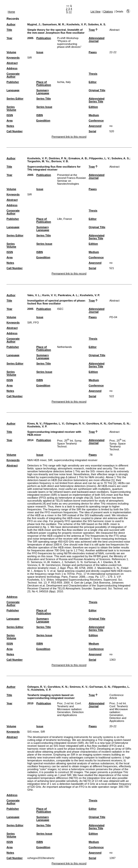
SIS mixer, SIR (36, 732)
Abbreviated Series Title (97, 100)
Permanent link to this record (69, 137)
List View (96, 12)
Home (11, 12)
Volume (11, 52)
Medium (94, 115)
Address (12, 68)
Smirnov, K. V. (79, 687)
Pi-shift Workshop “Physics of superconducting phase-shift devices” (69, 42)
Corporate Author (13, 75)
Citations (108, 12)
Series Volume (11, 108)
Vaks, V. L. (34, 295)
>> (70, 12)
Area (10, 121)
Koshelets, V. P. (76, 24)
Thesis (93, 74)
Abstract (12, 63)
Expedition (43, 121)
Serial (92, 131)
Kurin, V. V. (49, 295)
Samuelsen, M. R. (53, 24)
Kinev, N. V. (35, 424)
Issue (40, 52)
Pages (93, 52)
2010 (30, 703)
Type (92, 30)
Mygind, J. (34, 24)
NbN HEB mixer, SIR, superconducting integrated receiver (62, 460)
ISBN (40, 115)
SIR (30, 58)
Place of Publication (44, 83)
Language (13, 90)
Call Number (15, 131)
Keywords (13, 58)
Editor (93, 82)
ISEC (60, 309)
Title (9, 30)
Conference (96, 121)
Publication (44, 38)
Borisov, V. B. (60, 161)
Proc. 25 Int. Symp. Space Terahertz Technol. (70, 444)
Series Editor (15, 99)
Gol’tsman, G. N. (119, 424)
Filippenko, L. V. (100, 158)
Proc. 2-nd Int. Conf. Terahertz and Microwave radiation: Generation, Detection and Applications (70, 709)
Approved (95, 126)
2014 (30, 440)
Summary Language (43, 92)
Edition (93, 107)
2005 (30, 38)
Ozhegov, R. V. (75, 424)
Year (10, 38)
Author (11, 24)
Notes (10, 126)
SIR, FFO (33, 323)
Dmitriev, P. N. (58, 158)
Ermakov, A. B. (78, 158)
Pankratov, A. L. (68, 295)
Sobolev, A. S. (97, 24)
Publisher (13, 82)
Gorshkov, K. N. (96, 424)
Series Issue (44, 107)
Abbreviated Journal (97, 40)
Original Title (97, 90)
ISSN (10, 115)
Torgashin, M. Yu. (39, 161)
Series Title (44, 99)
